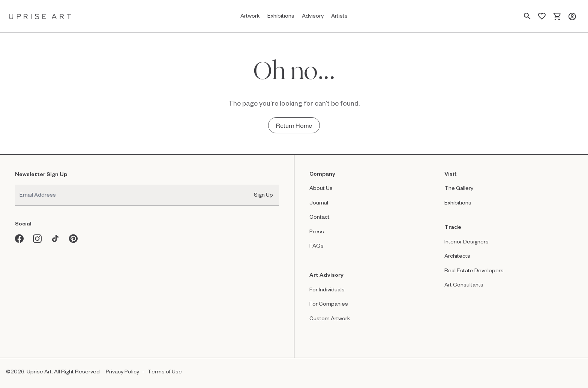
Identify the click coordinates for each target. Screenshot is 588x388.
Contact (319, 217)
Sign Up (263, 195)
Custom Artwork (330, 318)
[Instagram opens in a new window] (37, 239)
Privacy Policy (122, 371)
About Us (321, 188)
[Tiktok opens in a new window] (55, 239)
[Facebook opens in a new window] (19, 239)
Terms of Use (165, 371)
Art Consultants (464, 284)
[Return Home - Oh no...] (294, 125)
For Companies (329, 304)
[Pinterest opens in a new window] (73, 239)
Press (317, 231)
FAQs (316, 245)
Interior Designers (466, 241)
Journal (319, 202)
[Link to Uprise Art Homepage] (40, 16)
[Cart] (557, 16)
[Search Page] (527, 16)
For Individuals (327, 289)
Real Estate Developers (474, 270)
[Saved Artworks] (542, 16)
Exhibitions (458, 202)
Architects (457, 256)
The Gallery (459, 188)
